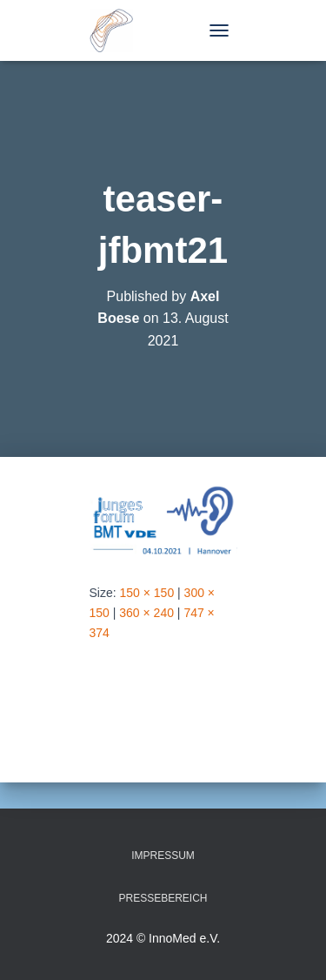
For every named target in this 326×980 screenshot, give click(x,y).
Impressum (163, 856)
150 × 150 (147, 593)
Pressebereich (163, 898)
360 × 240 (146, 613)
